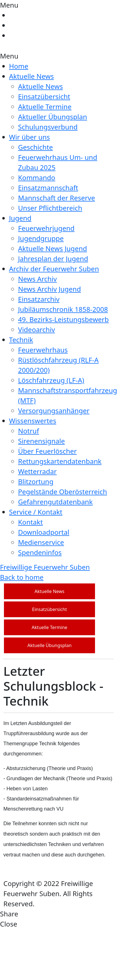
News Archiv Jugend (49, 289)
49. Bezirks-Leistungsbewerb (63, 319)
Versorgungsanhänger (54, 410)
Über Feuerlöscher (47, 451)
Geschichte (36, 147)
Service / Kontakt (36, 512)
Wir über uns (29, 137)
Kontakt (30, 522)
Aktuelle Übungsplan (49, 645)
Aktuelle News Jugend (53, 248)
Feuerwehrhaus (43, 350)
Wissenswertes (33, 421)
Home (19, 66)
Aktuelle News (31, 76)
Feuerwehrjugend (46, 228)
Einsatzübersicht (44, 96)
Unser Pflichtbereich (50, 208)
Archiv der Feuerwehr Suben (54, 269)
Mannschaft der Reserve (57, 198)
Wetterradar (37, 471)
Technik (21, 340)
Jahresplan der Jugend (53, 259)
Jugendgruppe (41, 238)
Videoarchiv (37, 329)
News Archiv (37, 279)
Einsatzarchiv (39, 299)
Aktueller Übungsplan (53, 117)
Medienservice (41, 542)
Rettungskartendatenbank (60, 461)
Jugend (20, 218)
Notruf (28, 431)
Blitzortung (36, 481)
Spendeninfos (40, 552)
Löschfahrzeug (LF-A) (51, 380)
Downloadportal (44, 532)
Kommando (37, 177)
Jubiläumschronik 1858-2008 (63, 309)
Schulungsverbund (48, 127)
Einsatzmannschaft (48, 188)
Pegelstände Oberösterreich (63, 492)
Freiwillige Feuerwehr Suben (45, 567)
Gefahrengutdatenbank (55, 502)
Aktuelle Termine (45, 107)
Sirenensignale (41, 441)
